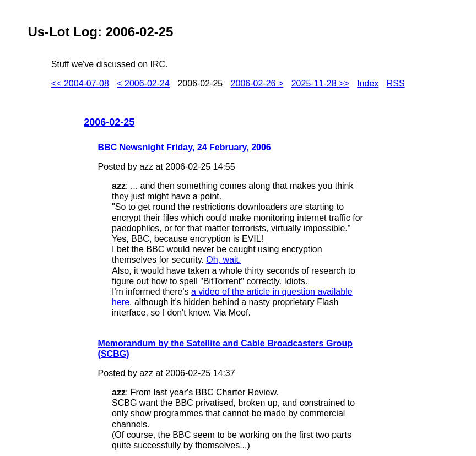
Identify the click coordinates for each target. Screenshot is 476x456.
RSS (396, 83)
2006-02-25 (109, 122)
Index (368, 83)
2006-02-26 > (257, 83)
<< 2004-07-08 (80, 83)
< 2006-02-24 (143, 83)
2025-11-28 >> (320, 83)
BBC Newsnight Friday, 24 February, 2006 (185, 147)
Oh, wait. (223, 260)
